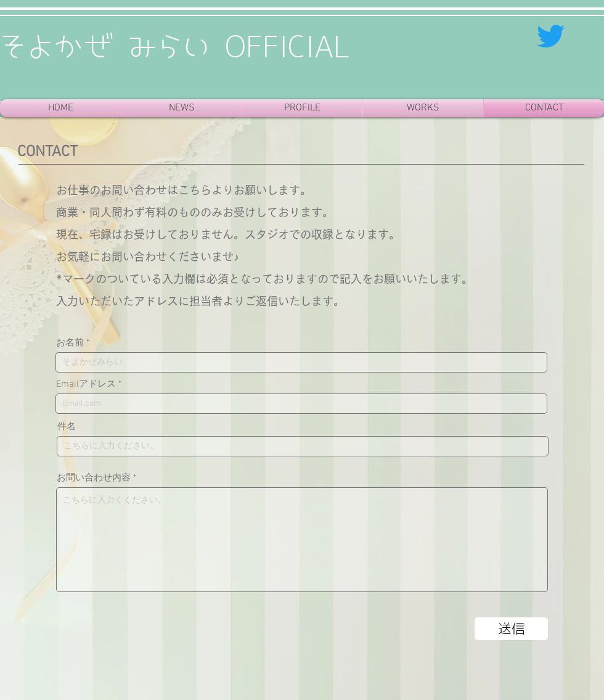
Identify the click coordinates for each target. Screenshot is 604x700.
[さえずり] (551, 36)
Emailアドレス (86, 385)
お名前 (70, 343)
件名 (67, 427)
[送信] (511, 629)
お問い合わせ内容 (94, 478)
